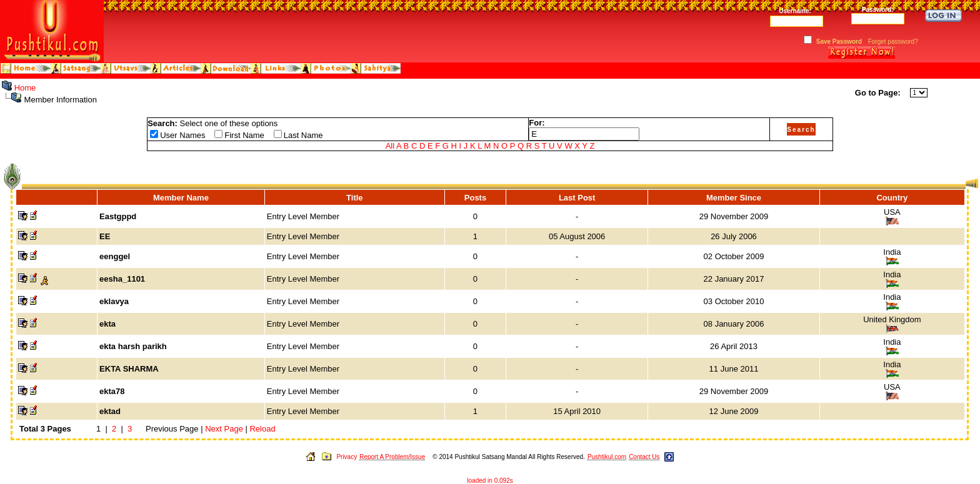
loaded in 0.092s (490, 481)
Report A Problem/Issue (392, 457)
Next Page (224, 429)
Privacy (347, 457)
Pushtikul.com (607, 457)
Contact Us (644, 457)
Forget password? (893, 42)
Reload (262, 429)
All (390, 146)
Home (25, 88)
